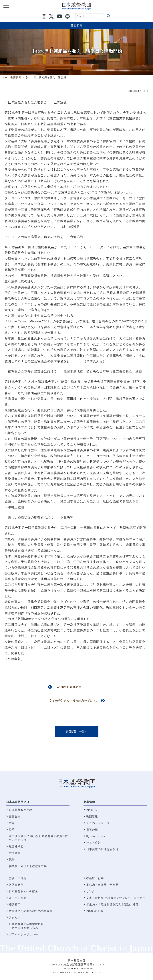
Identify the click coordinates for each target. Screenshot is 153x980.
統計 (12, 860)
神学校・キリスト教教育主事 (28, 866)
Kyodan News (96, 836)
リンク (91, 891)
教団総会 (15, 853)
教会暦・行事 (95, 878)
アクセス (15, 917)
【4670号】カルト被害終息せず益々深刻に (76, 701)
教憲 (12, 823)
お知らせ (92, 810)
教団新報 (77, 25)
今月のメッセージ (98, 823)
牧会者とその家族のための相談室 (31, 911)
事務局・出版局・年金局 (102, 885)
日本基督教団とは (18, 802)
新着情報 (89, 802)
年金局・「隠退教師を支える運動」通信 (112, 904)
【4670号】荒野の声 (68, 687)
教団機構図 (16, 846)
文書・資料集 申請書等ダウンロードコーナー (116, 898)
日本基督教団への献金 (23, 891)
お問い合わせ (95, 911)
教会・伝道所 (18, 878)
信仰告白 (15, 816)
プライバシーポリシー (23, 934)
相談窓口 (15, 904)
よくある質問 (18, 898)
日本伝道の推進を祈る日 (102, 849)
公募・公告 (94, 843)
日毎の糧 (92, 830)
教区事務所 (16, 885)
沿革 (12, 830)
